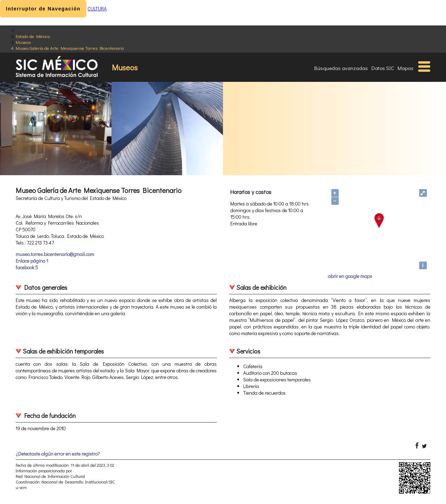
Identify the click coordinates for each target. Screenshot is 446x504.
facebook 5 (27, 267)
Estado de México (33, 36)
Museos (23, 42)
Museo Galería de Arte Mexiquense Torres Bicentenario (70, 48)
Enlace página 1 (32, 261)
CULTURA (97, 9)
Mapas (406, 68)
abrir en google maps (350, 276)
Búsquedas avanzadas (341, 68)
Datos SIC (383, 68)
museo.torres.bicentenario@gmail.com (55, 254)
